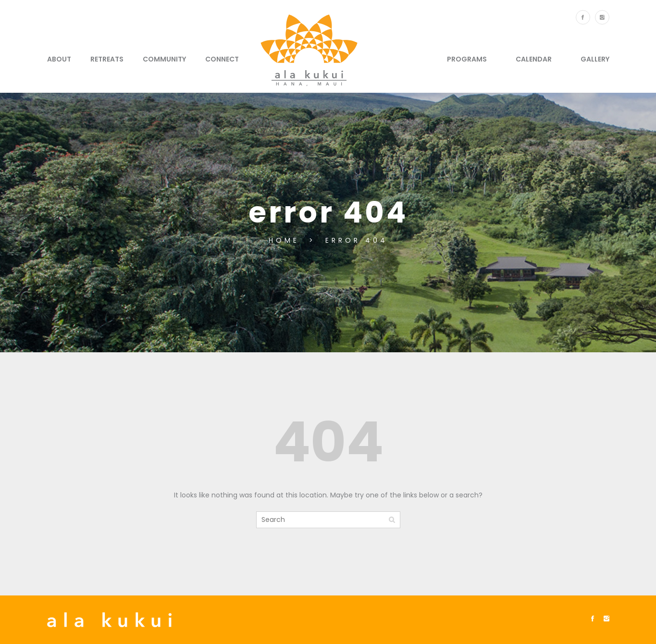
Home (286, 240)
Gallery (595, 59)
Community (164, 59)
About (59, 59)
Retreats (107, 59)
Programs (467, 59)
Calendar (534, 59)
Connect (222, 59)
